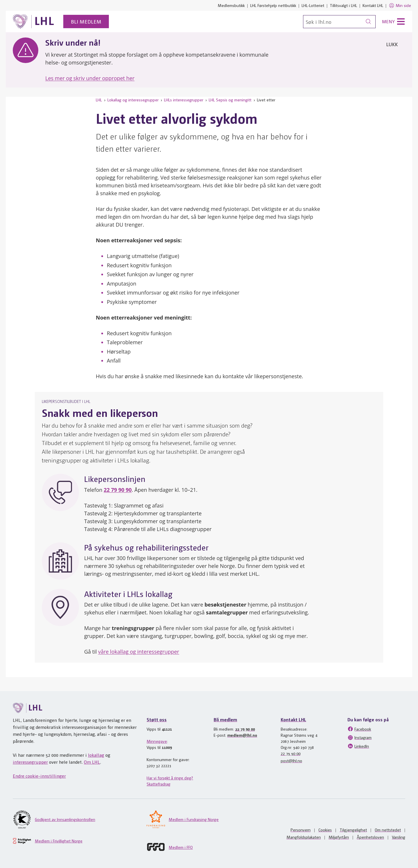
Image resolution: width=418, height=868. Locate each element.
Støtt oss (157, 719)
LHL (99, 100)
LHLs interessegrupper (184, 100)
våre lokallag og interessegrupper (139, 652)
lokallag (96, 755)
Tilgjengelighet (353, 830)
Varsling (399, 837)
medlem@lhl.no (242, 735)
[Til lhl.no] (33, 21)
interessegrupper (30, 762)
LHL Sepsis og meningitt (230, 100)
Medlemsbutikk (231, 5)
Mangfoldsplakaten (304, 837)
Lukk (392, 44)
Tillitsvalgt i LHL (343, 5)
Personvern (301, 830)
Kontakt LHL (373, 5)
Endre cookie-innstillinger (39, 776)
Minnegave (157, 741)
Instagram (360, 738)
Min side (400, 6)
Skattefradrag (158, 784)
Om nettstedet (388, 830)
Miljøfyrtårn (339, 837)
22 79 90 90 (118, 490)
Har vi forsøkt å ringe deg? (170, 778)
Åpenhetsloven (370, 837)
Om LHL (92, 762)
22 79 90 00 (245, 729)
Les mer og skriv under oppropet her (90, 78)
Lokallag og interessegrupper (133, 100)
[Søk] (339, 22)
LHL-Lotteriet (313, 5)
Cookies (325, 830)
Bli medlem (86, 21)
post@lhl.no (291, 761)
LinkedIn (358, 746)
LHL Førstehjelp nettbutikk (273, 5)
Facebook (359, 729)
